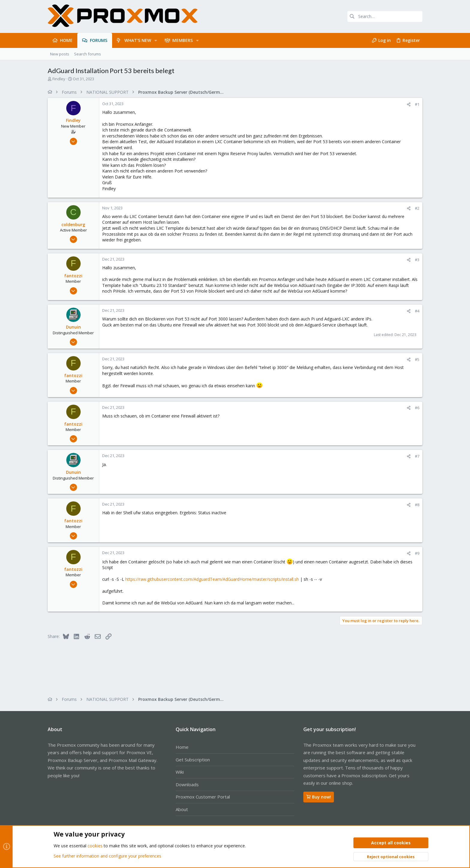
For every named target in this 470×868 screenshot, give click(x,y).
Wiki (180, 772)
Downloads (187, 784)
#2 (417, 208)
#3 (417, 260)
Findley (59, 79)
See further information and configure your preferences (107, 856)
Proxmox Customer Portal (203, 797)
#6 (417, 408)
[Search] (385, 16)
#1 (417, 104)
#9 (417, 553)
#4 (417, 311)
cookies (95, 846)
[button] (156, 40)
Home (182, 747)
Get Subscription (193, 760)
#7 (417, 456)
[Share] (409, 104)
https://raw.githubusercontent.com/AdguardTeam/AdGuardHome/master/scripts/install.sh (212, 579)
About (182, 809)
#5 (417, 359)
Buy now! (319, 797)
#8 (417, 505)
